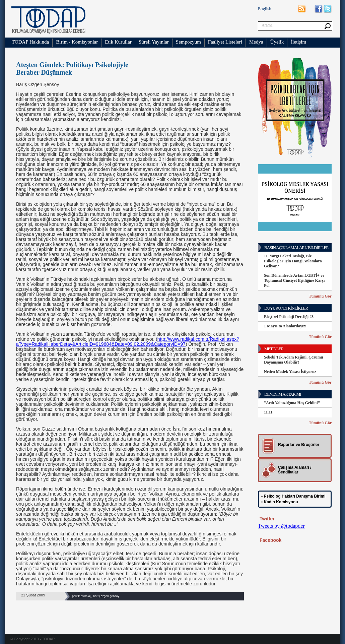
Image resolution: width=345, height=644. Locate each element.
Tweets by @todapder (281, 526)
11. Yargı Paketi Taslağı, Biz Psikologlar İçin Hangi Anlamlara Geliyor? (293, 261)
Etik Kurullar (118, 42)
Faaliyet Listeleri (225, 42)
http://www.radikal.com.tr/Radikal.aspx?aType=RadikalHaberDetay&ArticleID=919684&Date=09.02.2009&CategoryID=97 (128, 342)
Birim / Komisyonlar (77, 42)
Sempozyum (188, 42)
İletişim (298, 42)
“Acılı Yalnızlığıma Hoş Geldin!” (292, 403)
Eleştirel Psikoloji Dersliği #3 (289, 317)
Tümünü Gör (320, 296)
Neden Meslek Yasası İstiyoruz (290, 372)
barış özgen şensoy (106, 596)
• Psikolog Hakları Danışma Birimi (293, 496)
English (265, 9)
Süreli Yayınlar (154, 42)
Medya (256, 42)
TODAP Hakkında (30, 42)
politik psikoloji (82, 596)
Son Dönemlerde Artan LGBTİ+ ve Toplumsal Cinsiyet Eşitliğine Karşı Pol (294, 280)
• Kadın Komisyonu (280, 502)
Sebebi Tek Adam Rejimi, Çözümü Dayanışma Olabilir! (293, 360)
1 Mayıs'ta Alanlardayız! (285, 326)
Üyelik (277, 42)
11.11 (268, 412)
